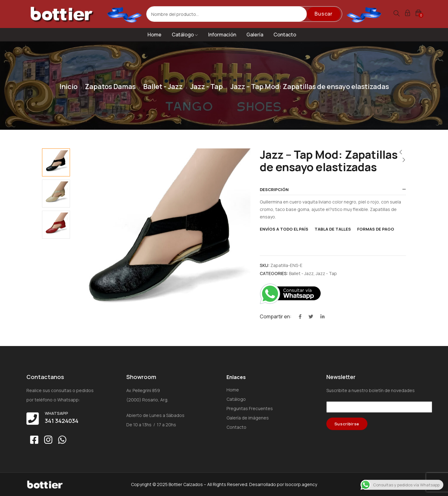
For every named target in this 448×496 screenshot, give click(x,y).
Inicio (68, 87)
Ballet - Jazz (163, 87)
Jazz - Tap (206, 87)
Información (222, 35)
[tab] (333, 190)
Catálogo (185, 35)
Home (154, 35)
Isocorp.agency (301, 484)
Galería (255, 35)
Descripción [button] (274, 190)
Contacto (285, 35)
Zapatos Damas (110, 87)
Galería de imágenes (248, 418)
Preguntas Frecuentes (250, 408)
